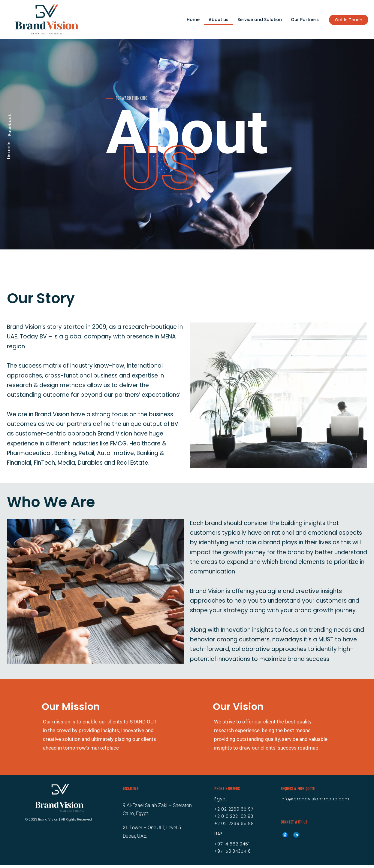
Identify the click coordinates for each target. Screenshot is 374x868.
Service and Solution (260, 20)
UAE (218, 836)
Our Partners (305, 20)
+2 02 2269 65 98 (234, 826)
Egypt (221, 802)
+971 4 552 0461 (232, 847)
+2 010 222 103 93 (234, 819)
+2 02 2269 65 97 (234, 812)
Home (193, 20)
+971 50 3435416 (233, 854)
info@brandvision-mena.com (315, 802)
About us (219, 20)
